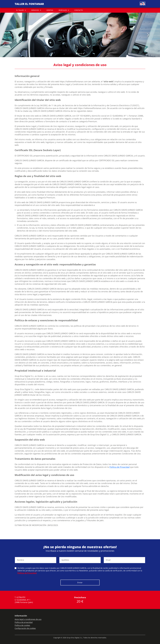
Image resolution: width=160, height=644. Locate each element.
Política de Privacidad (119, 467)
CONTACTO (79, 10)
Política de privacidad (24, 622)
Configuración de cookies (25, 628)
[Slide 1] (78, 54)
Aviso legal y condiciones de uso (28, 619)
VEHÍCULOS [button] (63, 10)
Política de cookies (22, 625)
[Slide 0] (76, 54)
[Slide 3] (82, 54)
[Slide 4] (84, 54)
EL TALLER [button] (20, 10)
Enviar (80, 583)
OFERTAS (50, 10)
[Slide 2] (80, 54)
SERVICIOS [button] (35, 10)
